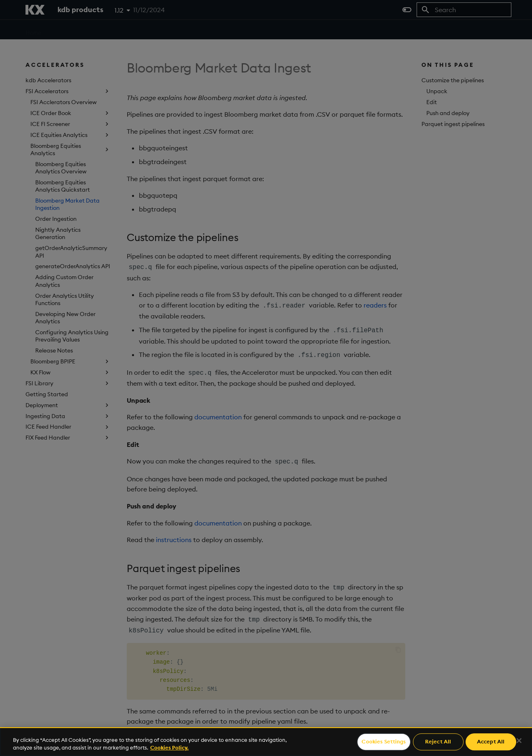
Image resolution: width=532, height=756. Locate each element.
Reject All (438, 742)
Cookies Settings (384, 742)
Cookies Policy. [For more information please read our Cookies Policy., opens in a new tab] (169, 747)
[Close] (519, 741)
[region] (266, 742)
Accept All (491, 742)
